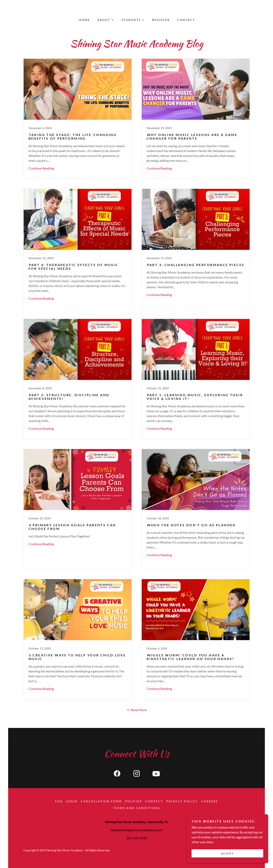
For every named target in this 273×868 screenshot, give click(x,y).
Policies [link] (134, 801)
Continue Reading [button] (41, 168)
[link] (78, 119)
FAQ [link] (59, 801)
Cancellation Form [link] (101, 801)
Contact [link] (186, 20)
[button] (105, 20)
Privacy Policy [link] (182, 801)
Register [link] (161, 20)
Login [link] (72, 801)
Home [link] (84, 20)
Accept (227, 853)
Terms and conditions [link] (136, 808)
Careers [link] (209, 801)
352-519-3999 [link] (137, 838)
